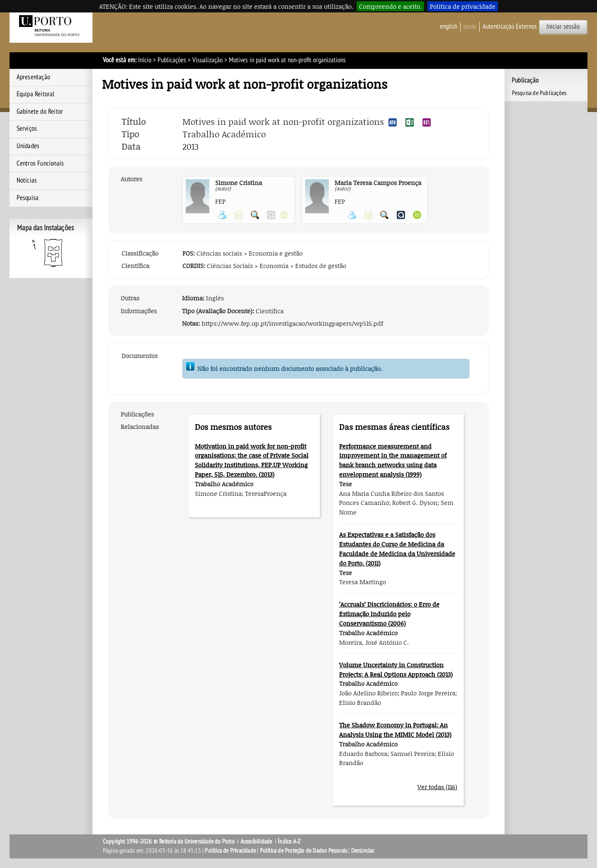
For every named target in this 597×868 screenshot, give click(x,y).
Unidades (28, 146)
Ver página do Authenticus (401, 215)
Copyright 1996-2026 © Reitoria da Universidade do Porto (169, 841)
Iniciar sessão (563, 27)
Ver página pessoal (222, 215)
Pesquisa (28, 198)
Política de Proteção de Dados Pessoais (304, 851)
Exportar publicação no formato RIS (427, 122)
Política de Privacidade (230, 851)
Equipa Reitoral (36, 94)
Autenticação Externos (510, 27)
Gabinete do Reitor (40, 112)
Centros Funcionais (40, 163)
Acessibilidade (256, 841)
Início (145, 60)
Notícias (27, 180)
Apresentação (33, 77)
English (449, 27)
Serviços (27, 129)
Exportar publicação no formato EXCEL (410, 122)
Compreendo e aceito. (390, 6)
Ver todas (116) (437, 787)
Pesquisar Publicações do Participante (255, 215)
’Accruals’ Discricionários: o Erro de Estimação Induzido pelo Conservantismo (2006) (389, 614)
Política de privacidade (463, 6)
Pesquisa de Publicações (539, 93)
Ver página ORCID (417, 215)
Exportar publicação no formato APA (393, 122)
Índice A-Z (289, 841)
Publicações (172, 60)
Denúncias (363, 851)
